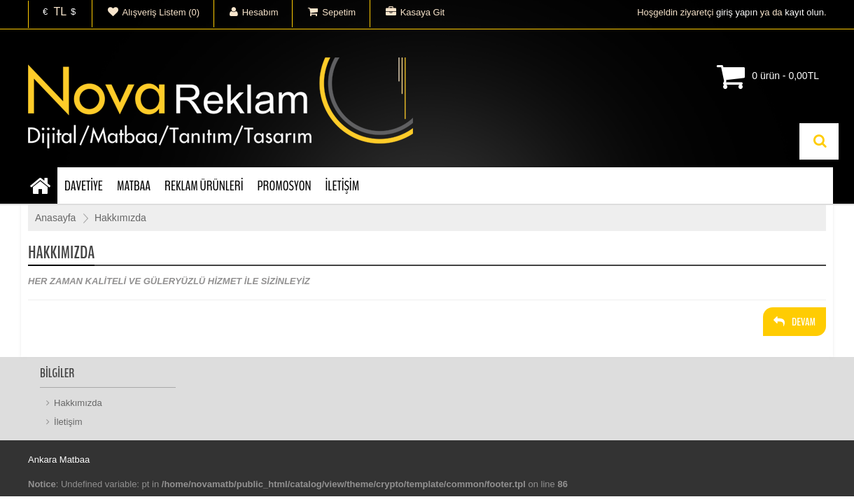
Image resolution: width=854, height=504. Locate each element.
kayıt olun (804, 12)
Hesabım (246, 12)
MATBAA (134, 186)
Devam (794, 322)
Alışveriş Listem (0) (146, 12)
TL (60, 12)
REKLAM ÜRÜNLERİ (204, 186)
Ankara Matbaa (59, 460)
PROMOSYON (284, 186)
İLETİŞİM (343, 186)
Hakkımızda (120, 218)
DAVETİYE (84, 186)
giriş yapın (737, 12)
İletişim (68, 422)
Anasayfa (55, 218)
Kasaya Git (408, 12)
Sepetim (324, 12)
